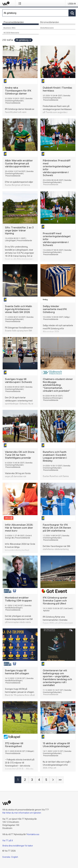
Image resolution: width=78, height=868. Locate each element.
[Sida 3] (32, 780)
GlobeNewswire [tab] (47, 28)
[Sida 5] (46, 780)
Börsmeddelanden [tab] (50, 22)
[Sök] (35, 13)
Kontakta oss (33, 834)
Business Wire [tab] (9, 28)
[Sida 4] (39, 780)
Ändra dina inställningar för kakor (18, 846)
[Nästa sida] (53, 780)
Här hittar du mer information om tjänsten (22, 813)
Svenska (6, 857)
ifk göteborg (24, 40)
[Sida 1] (18, 780)
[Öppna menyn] (20, 3)
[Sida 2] (25, 780)
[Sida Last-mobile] (60, 780)
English (15, 857)
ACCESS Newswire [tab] (11, 33)
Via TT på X (8, 841)
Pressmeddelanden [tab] (14, 22)
